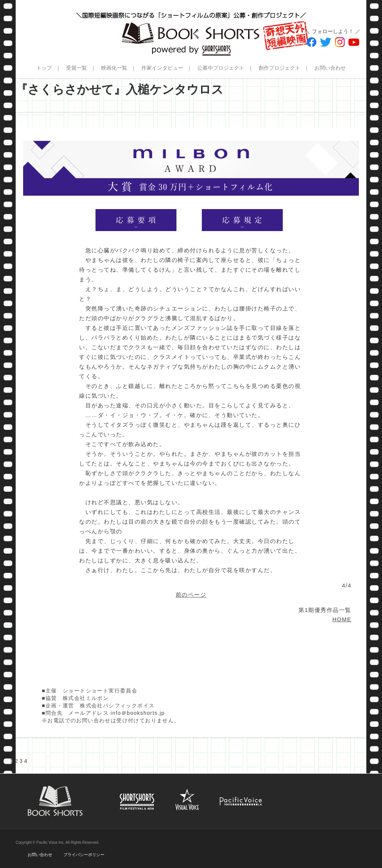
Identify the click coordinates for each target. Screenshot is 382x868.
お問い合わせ (330, 68)
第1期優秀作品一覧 (325, 610)
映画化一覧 (114, 68)
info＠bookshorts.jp (138, 713)
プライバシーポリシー (84, 855)
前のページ (191, 595)
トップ (44, 68)
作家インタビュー (162, 68)
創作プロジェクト (279, 68)
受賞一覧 (76, 68)
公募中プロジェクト (221, 68)
